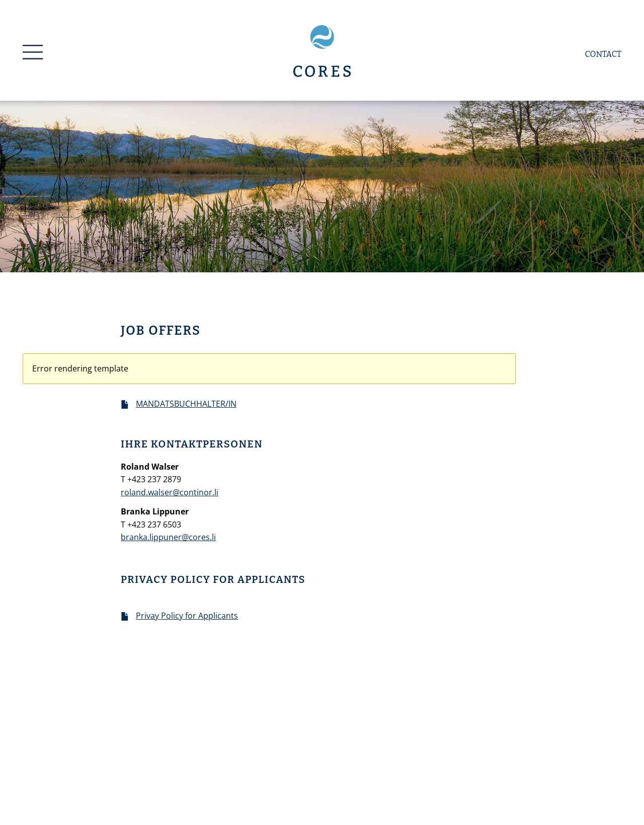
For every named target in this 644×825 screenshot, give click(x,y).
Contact (603, 54)
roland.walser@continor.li (170, 492)
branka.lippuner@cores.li (168, 537)
